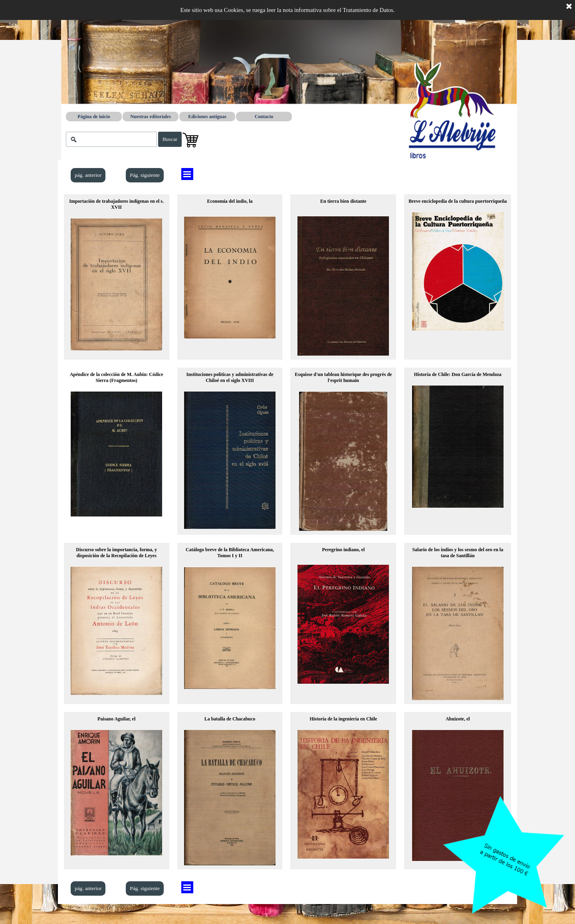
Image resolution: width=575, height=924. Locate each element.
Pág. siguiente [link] (145, 175)
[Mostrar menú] (187, 174)
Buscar (170, 139)
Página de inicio (94, 117)
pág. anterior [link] (88, 175)
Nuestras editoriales (151, 117)
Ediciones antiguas (207, 117)
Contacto (264, 117)
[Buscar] (111, 139)
